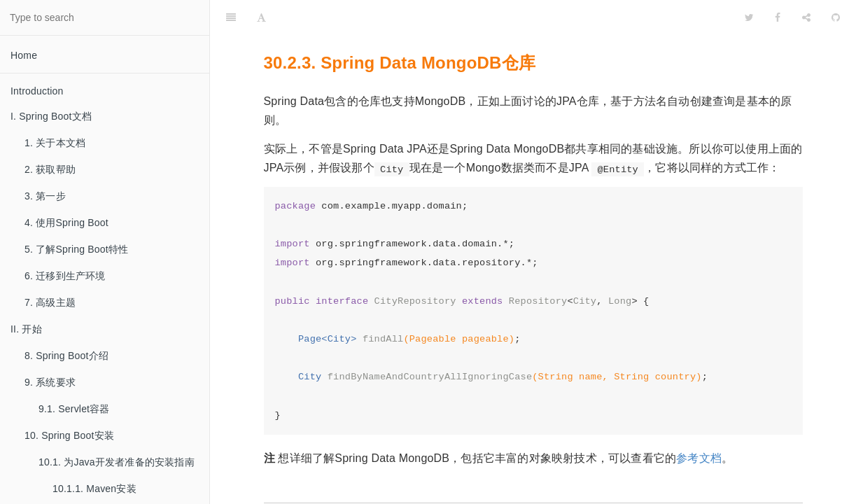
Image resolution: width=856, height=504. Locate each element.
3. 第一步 (45, 196)
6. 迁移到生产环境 (65, 276)
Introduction (37, 91)
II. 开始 (26, 329)
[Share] (806, 17)
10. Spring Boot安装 (69, 435)
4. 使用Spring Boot (66, 223)
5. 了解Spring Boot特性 (76, 249)
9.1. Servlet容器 (74, 409)
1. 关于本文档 (55, 143)
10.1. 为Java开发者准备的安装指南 (117, 462)
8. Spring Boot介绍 (66, 356)
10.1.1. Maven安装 (94, 489)
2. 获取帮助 (50, 169)
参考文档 (699, 458)
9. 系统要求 (50, 382)
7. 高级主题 (50, 302)
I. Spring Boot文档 (51, 116)
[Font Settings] (261, 17)
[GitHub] (836, 17)
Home (24, 55)
